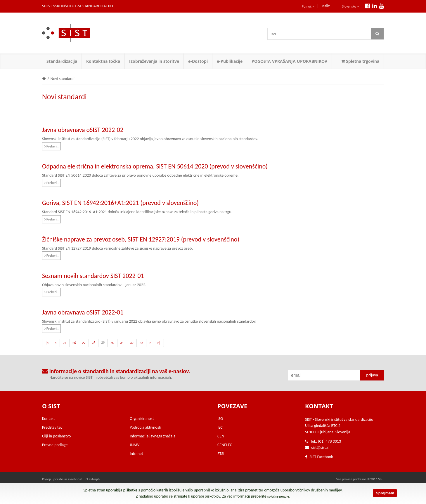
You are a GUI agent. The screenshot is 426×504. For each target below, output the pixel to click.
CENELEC (225, 445)
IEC (220, 427)
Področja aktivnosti (146, 427)
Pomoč (308, 6)
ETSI (221, 454)
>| (159, 343)
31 (122, 343)
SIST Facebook (319, 457)
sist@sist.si (320, 447)
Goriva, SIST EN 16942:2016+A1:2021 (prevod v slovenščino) (120, 203)
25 (65, 343)
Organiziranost (142, 419)
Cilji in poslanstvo (56, 436)
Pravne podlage (55, 445)
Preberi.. (51, 146)
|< (47, 343)
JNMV (135, 445)
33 (141, 343)
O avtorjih (93, 479)
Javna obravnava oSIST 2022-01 (83, 312)
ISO (220, 419)
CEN (221, 436)
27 (84, 343)
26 (74, 343)
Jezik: (326, 6)
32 (132, 343)
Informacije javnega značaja (153, 436)
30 (112, 343)
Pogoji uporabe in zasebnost (62, 479)
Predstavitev (52, 427)
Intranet (136, 454)
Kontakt (49, 419)
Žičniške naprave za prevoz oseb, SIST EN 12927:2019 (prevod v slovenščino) (141, 239)
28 (93, 343)
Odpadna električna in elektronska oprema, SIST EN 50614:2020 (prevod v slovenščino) (155, 166)
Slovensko (351, 6)
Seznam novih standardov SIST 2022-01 (93, 276)
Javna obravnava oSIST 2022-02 (83, 130)
